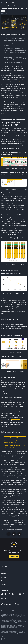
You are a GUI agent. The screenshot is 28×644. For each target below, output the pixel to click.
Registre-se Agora (14, 557)
